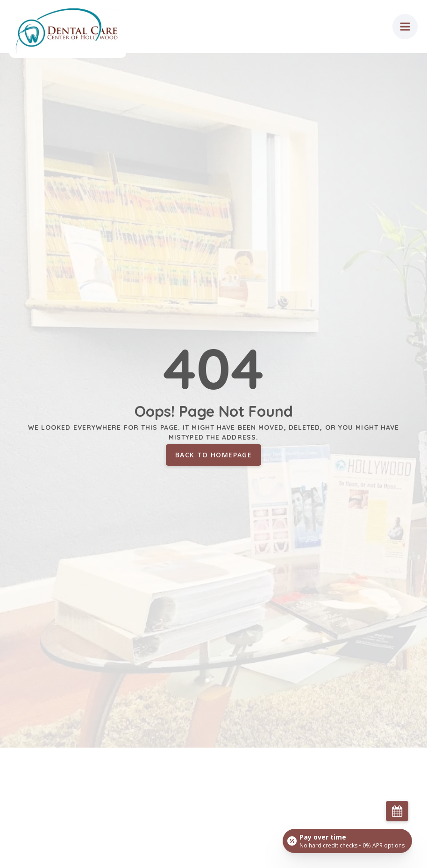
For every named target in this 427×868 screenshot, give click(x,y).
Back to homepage (213, 455)
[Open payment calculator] (347, 841)
